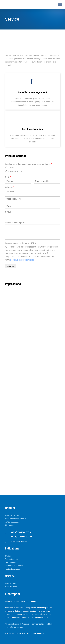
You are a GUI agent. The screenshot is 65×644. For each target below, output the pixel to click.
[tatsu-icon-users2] (32, 82)
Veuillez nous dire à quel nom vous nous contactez (29, 164)
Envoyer (11, 266)
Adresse (10, 187)
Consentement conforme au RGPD (21, 243)
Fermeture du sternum (14, 566)
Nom (8, 177)
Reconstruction (11, 559)
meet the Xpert (11, 587)
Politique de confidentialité (22, 260)
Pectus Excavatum (13, 569)
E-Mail (9, 212)
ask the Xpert (11, 584)
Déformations (11, 562)
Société (12, 168)
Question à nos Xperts (16, 223)
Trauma (8, 556)
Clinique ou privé (16, 172)
